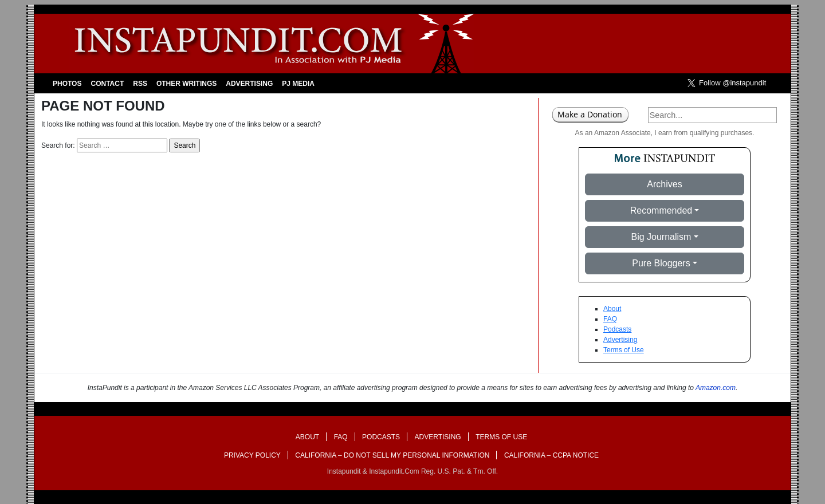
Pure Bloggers (661, 263)
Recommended (661, 210)
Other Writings (186, 84)
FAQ (610, 319)
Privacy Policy (252, 455)
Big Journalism (661, 237)
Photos (67, 84)
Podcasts (617, 329)
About (612, 309)
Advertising (249, 84)
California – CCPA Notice (551, 455)
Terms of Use (624, 350)
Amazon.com (716, 388)
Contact (107, 84)
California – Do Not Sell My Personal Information (392, 455)
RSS (140, 84)
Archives (664, 184)
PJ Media (298, 84)
